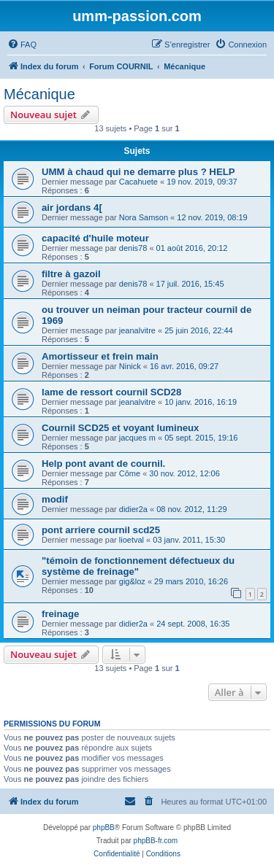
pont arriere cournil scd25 (101, 530)
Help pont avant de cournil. (103, 464)
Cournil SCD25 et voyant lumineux (120, 428)
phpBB (104, 828)
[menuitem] (22, 44)
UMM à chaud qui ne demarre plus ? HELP (138, 172)
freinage (60, 614)
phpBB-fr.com (156, 841)
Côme (130, 473)
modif (55, 499)
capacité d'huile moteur (95, 238)
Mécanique (39, 94)
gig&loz (132, 581)
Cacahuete (138, 182)
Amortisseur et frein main (100, 356)
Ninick (130, 366)
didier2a (133, 509)
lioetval (132, 540)
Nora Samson (144, 217)
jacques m (137, 438)
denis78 (133, 248)
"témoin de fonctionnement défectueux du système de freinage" (138, 566)
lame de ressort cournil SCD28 (111, 392)
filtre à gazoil (71, 274)
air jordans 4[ (72, 208)
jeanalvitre (137, 330)
